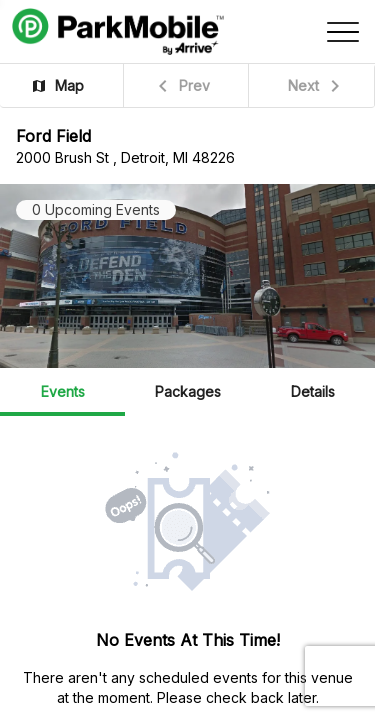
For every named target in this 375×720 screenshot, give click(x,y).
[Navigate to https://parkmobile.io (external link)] (118, 32)
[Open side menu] (343, 32)
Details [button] (313, 391)
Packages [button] (188, 391)
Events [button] (63, 391)
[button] (62, 85)
